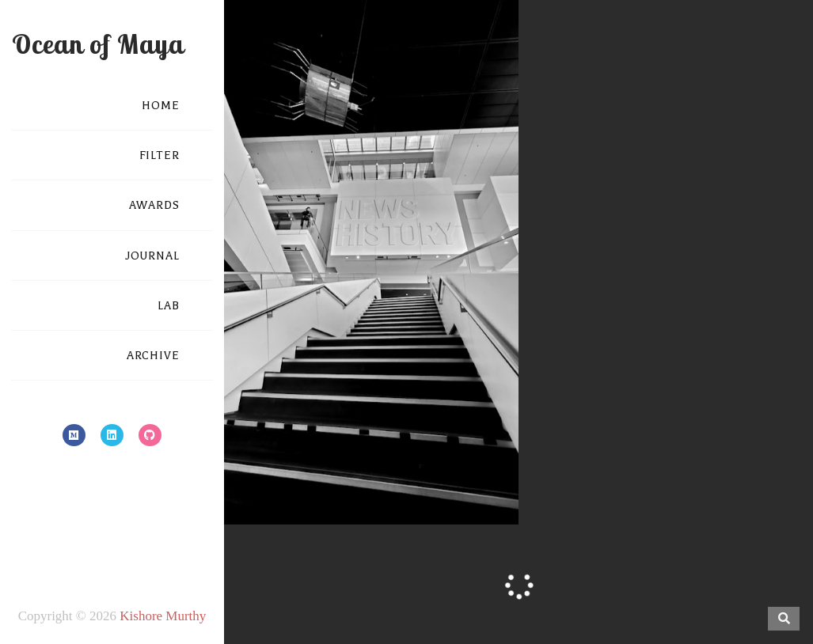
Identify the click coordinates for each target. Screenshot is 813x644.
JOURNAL (152, 256)
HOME (161, 106)
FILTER (160, 155)
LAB (169, 306)
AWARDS (154, 205)
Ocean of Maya (98, 44)
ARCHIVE (153, 356)
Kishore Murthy (163, 616)
